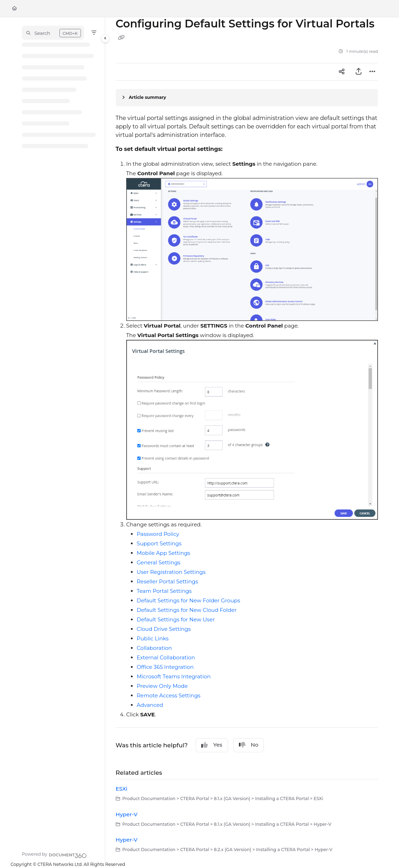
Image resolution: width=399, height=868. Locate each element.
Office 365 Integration (165, 667)
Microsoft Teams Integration (174, 676)
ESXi (122, 789)
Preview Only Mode (162, 686)
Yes (212, 745)
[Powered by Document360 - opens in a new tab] (54, 855)
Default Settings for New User (176, 619)
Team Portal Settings (164, 591)
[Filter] (94, 33)
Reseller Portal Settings (167, 581)
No (249, 745)
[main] (247, 439)
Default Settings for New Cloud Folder (187, 610)
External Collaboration (166, 657)
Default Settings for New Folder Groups (189, 600)
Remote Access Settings (169, 695)
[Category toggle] (105, 38)
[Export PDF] (359, 72)
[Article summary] (247, 98)
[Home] (14, 9)
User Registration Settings (171, 572)
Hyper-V (127, 814)
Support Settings (159, 543)
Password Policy (158, 534)
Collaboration (154, 648)
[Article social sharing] (342, 72)
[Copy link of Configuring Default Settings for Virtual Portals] (121, 38)
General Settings (159, 562)
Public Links (153, 638)
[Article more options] (372, 72)
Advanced (150, 705)
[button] (53, 33)
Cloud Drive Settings (164, 629)
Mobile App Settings (164, 553)
